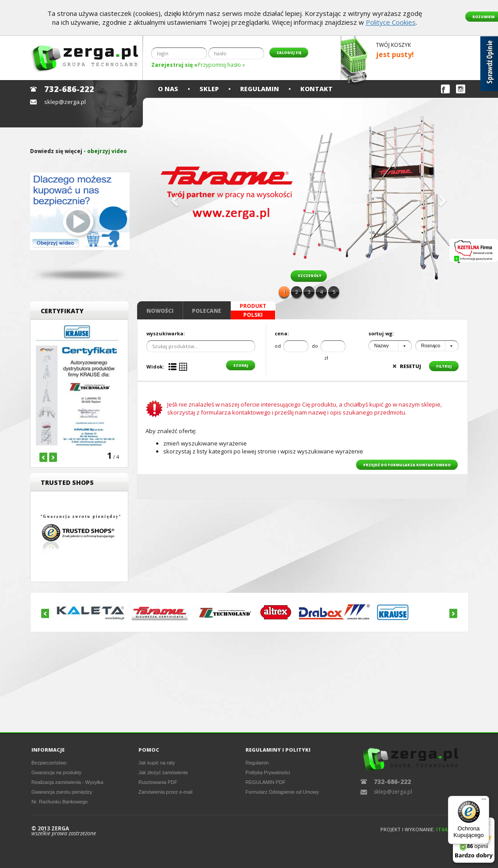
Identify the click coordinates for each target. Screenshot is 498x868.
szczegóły (309, 275)
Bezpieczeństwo (49, 763)
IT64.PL (445, 829)
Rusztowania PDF (158, 782)
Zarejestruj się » (174, 65)
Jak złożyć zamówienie (163, 772)
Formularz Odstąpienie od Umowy (282, 792)
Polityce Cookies (391, 22)
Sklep (209, 89)
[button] (173, 198)
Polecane (207, 311)
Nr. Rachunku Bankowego (59, 802)
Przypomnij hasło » (221, 65)
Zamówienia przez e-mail (165, 792)
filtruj (444, 366)
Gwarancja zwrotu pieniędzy (62, 792)
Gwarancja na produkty (56, 772)
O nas (168, 89)
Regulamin (260, 89)
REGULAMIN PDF (265, 782)
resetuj (407, 366)
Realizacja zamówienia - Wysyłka (67, 782)
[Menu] (484, 801)
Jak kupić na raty (157, 763)
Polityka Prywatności (268, 772)
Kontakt (316, 89)
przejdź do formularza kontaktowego (407, 465)
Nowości (160, 311)
